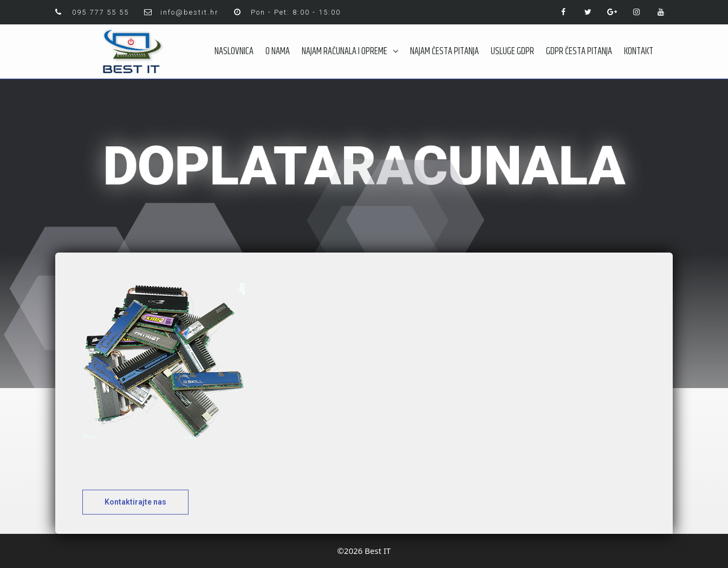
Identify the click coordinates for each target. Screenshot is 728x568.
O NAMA (278, 51)
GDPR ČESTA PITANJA (579, 51)
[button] (135, 511)
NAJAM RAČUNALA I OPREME (350, 51)
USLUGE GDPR (512, 51)
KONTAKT (639, 51)
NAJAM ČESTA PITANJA (444, 51)
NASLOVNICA (234, 51)
